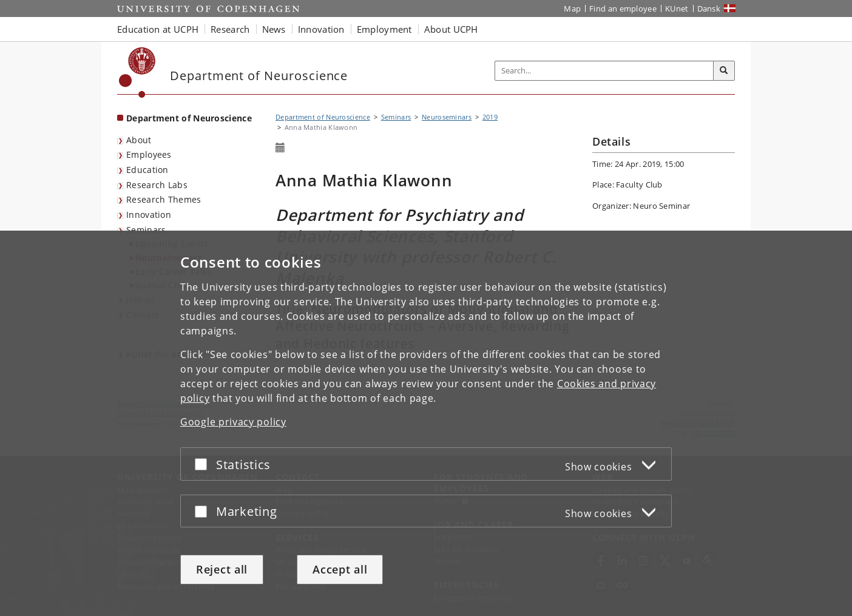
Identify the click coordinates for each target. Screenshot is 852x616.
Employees (149, 154)
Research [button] (230, 29)
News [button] (274, 29)
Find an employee (623, 8)
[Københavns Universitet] (137, 73)
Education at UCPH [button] (158, 29)
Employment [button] (384, 29)
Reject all (222, 569)
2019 (490, 117)
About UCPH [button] (451, 29)
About (139, 140)
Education (147, 170)
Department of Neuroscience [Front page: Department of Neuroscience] (189, 118)
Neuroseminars (447, 117)
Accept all (340, 569)
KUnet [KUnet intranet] (677, 8)
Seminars (146, 230)
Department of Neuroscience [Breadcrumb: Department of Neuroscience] (323, 117)
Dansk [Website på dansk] (709, 8)
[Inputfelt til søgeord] (604, 71)
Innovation (149, 215)
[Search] (724, 71)
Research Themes (164, 199)
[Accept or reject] (204, 464)
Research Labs (157, 185)
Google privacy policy (233, 422)
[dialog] (426, 423)
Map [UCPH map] (572, 8)
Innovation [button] (321, 29)
